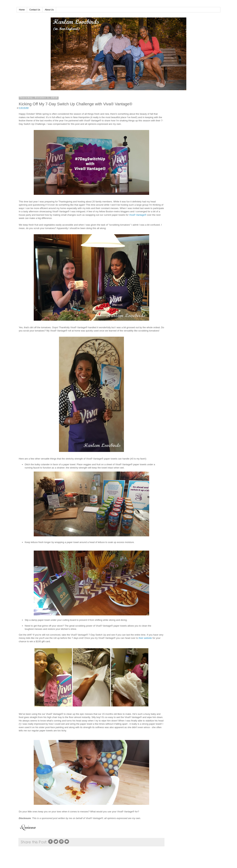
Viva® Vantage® (138, 215)
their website (145, 638)
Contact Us (35, 10)
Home (22, 10)
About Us (49, 10)
